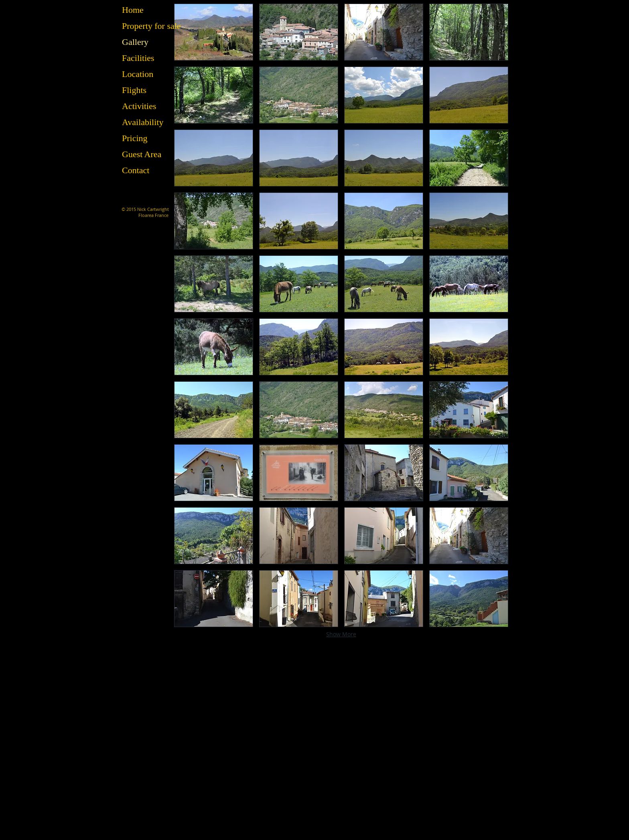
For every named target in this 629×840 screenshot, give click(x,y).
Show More (341, 634)
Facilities (138, 58)
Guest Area (142, 154)
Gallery (135, 42)
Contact (136, 170)
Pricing (135, 138)
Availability (143, 122)
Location (138, 74)
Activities (139, 106)
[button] (214, 32)
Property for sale (151, 26)
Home (133, 10)
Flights (134, 90)
